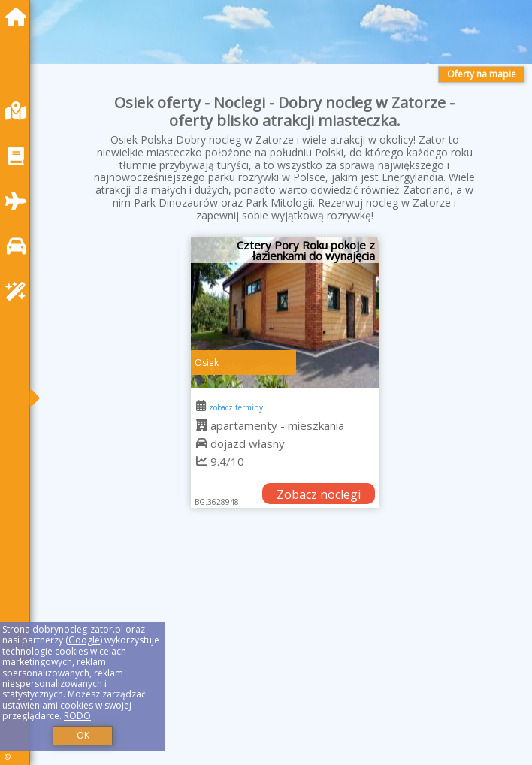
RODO (77, 716)
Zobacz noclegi (319, 494)
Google (84, 640)
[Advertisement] (285, 653)
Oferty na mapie (482, 74)
